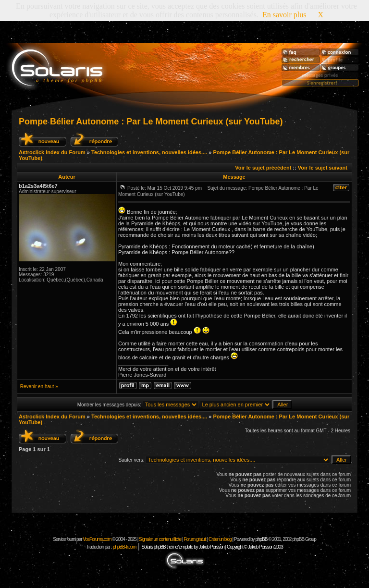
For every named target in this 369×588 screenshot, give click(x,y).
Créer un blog (220, 539)
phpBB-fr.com (125, 547)
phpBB (261, 539)
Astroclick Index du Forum (52, 152)
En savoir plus (284, 15)
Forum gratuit (195, 539)
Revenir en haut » (39, 386)
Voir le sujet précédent (263, 168)
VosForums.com (97, 539)
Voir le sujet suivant (323, 168)
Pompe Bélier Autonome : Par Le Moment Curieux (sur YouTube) (151, 122)
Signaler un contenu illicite (160, 539)
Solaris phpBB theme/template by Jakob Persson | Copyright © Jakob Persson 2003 (212, 547)
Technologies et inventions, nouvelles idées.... (149, 152)
